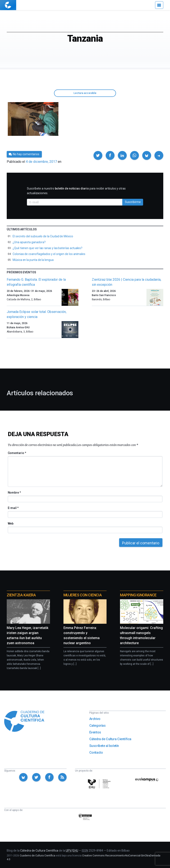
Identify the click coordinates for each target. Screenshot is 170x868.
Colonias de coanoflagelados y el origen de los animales (49, 254)
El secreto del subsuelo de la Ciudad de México (43, 236)
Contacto (96, 752)
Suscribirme (133, 202)
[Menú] (159, 5)
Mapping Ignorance (138, 595)
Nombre (14, 493)
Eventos (95, 732)
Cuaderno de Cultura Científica (38, 856)
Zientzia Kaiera (21, 595)
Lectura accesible (85, 93)
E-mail (13, 508)
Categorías (98, 726)
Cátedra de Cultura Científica (110, 739)
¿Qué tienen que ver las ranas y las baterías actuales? (47, 248)
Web (11, 523)
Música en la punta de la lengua (33, 260)
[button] (98, 155)
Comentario (17, 453)
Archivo (95, 719)
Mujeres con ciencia (83, 595)
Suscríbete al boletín (104, 746)
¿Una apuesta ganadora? (29, 242)
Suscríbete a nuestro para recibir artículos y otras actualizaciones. (76, 191)
